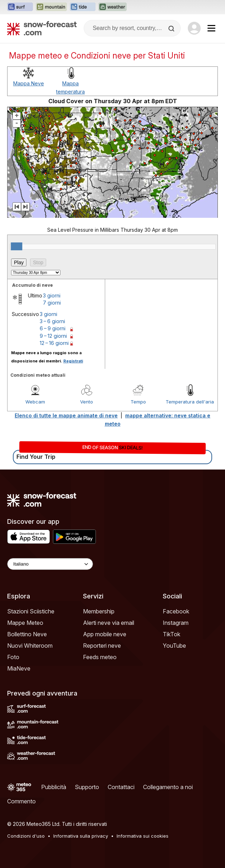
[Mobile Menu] (211, 28)
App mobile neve (105, 634)
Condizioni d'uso (26, 836)
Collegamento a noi (168, 787)
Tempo (138, 402)
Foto (13, 657)
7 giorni (52, 303)
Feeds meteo (100, 657)
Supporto (87, 787)
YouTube (174, 646)
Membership (99, 611)
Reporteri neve (102, 646)
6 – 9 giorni (53, 328)
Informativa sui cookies (143, 836)
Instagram (176, 623)
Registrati (73, 361)
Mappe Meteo (25, 623)
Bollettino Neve (27, 634)
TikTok (172, 634)
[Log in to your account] (194, 28)
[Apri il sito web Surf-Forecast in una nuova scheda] (20, 7)
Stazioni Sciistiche (31, 611)
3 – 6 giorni (52, 321)
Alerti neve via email (109, 623)
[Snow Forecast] (42, 28)
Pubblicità (54, 787)
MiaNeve (19, 668)
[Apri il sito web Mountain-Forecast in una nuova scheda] (51, 7)
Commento (21, 801)
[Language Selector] (50, 564)
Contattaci (121, 787)
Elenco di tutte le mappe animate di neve (66, 415)
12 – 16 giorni (54, 343)
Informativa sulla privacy (81, 836)
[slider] (16, 246)
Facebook (176, 611)
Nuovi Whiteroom (30, 646)
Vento (87, 402)
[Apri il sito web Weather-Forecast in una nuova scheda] (112, 7)
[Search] (172, 29)
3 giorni (52, 295)
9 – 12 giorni (53, 336)
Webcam (35, 402)
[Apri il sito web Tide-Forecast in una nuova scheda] (83, 7)
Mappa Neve (29, 83)
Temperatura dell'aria (190, 402)
